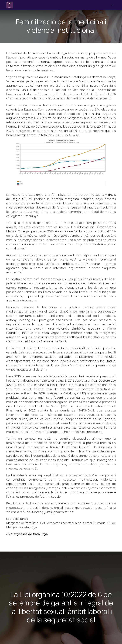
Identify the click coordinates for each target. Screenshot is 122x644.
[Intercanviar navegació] (113, 5)
